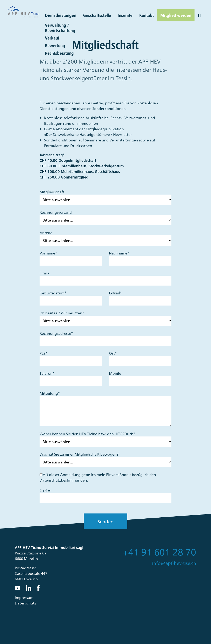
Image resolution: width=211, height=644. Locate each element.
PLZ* (43, 353)
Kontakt (147, 15)
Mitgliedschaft (52, 192)
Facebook (40, 588)
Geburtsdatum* (53, 293)
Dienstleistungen (61, 15)
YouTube (18, 588)
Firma (44, 273)
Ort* (113, 353)
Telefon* (47, 373)
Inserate (125, 15)
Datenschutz (26, 603)
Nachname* (119, 253)
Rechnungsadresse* (56, 333)
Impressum (24, 597)
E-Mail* (115, 293)
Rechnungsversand (56, 212)
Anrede (46, 233)
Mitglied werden (176, 15)
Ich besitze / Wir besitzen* (62, 313)
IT (199, 15)
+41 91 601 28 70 (159, 551)
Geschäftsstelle (97, 15)
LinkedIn (29, 588)
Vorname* (48, 253)
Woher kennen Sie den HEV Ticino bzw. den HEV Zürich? (87, 434)
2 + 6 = (45, 490)
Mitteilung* (50, 393)
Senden (106, 521)
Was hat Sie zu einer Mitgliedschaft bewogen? (79, 454)
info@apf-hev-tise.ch (174, 563)
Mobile (115, 373)
